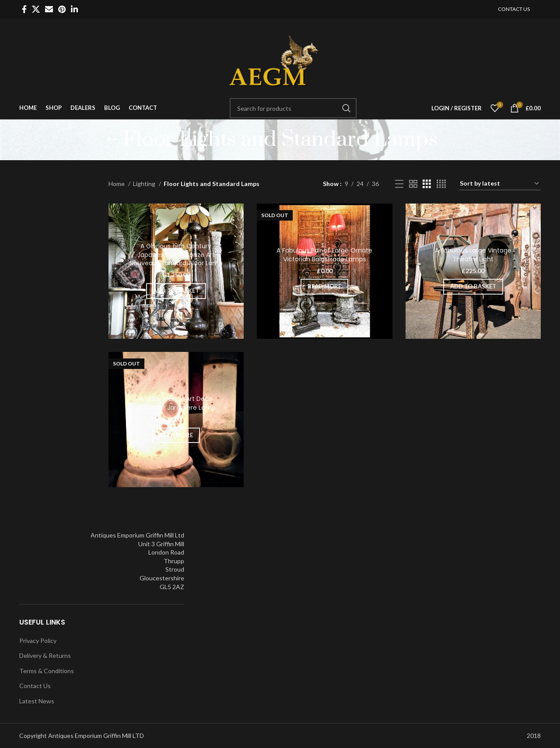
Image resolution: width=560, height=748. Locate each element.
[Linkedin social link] (74, 9)
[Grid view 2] (413, 184)
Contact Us (35, 686)
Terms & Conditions (47, 671)
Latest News (37, 701)
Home (117, 184)
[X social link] (36, 9)
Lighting (145, 184)
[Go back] (112, 140)
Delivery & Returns (45, 655)
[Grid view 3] (427, 184)
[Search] (293, 108)
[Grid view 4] (441, 184)
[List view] (399, 184)
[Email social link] (49, 9)
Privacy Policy (38, 641)
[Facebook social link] (24, 9)
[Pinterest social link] (62, 9)
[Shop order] (500, 184)
